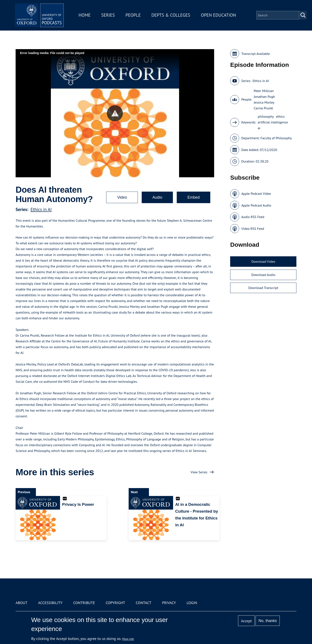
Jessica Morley (264, 102)
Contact (143, 603)
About (21, 603)
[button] (115, 113)
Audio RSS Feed (253, 217)
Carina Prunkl (263, 108)
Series (109, 16)
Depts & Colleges (172, 16)
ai (259, 128)
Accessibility (50, 603)
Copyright (115, 603)
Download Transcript (263, 288)
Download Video (263, 261)
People (134, 16)
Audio (157, 197)
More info (128, 639)
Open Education (220, 16)
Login (192, 603)
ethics (280, 116)
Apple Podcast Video (256, 194)
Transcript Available (256, 54)
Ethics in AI (41, 209)
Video (122, 197)
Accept (246, 621)
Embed (194, 197)
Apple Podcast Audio (256, 205)
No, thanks (268, 621)
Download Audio (263, 275)
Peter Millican (264, 91)
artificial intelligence (273, 122)
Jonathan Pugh (264, 97)
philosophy (266, 116)
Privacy (169, 603)
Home (86, 16)
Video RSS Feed (253, 229)
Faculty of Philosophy (276, 138)
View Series (199, 472)
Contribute (84, 603)
